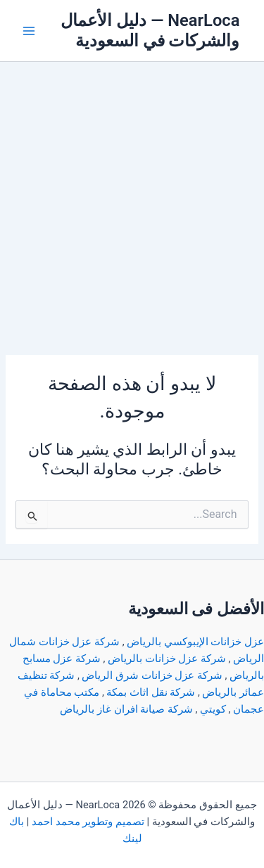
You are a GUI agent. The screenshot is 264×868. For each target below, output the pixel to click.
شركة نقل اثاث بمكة (151, 692)
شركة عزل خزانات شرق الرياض (152, 675)
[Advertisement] (132, 201)
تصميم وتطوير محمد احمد (88, 822)
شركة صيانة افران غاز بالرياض (126, 709)
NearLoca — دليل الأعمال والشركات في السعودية (150, 31)
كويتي (213, 709)
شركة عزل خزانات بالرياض (167, 659)
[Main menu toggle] (29, 31)
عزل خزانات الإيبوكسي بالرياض (195, 642)
